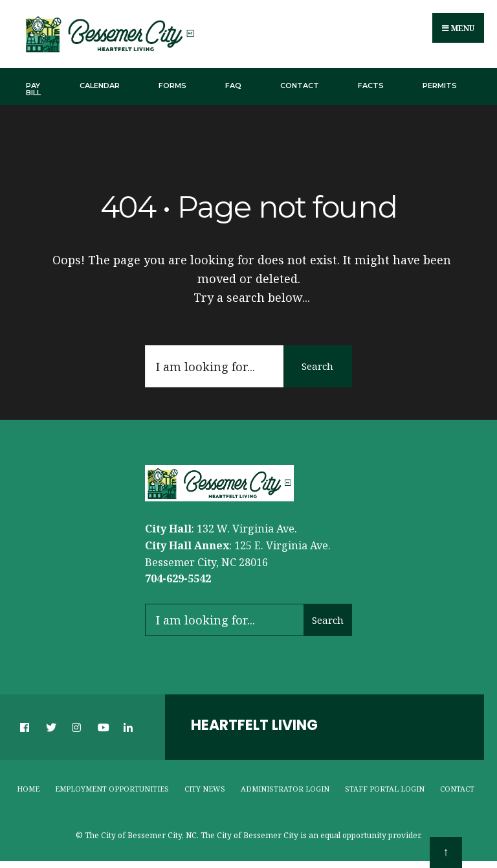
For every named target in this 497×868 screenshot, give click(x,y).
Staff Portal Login (385, 789)
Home (28, 789)
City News (205, 789)
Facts (371, 86)
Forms (172, 86)
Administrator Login (285, 789)
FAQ (233, 86)
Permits (440, 86)
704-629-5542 (178, 579)
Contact (300, 86)
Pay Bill (33, 89)
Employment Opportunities (112, 789)
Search (317, 367)
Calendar (100, 86)
